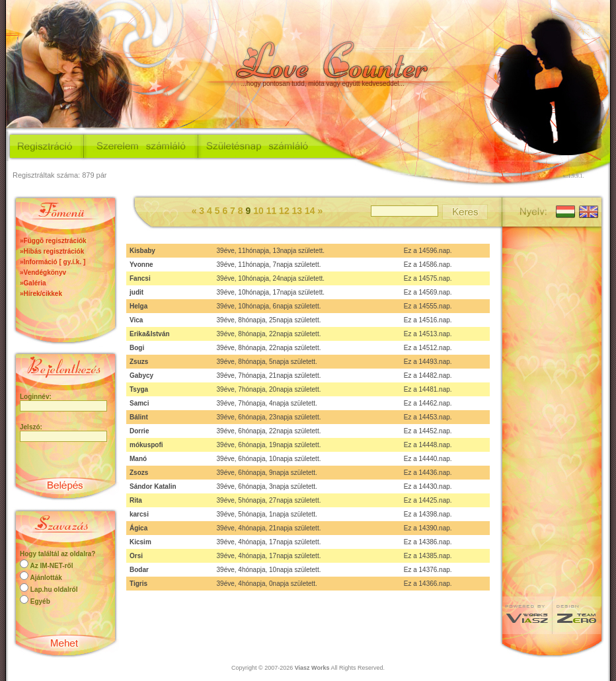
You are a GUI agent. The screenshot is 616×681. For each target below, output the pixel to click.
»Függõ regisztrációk (53, 241)
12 (285, 211)
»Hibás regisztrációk (52, 251)
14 (311, 211)
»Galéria (33, 283)
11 (273, 211)
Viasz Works (312, 668)
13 (298, 211)
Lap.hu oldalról (54, 590)
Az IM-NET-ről (51, 566)
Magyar (565, 211)
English (587, 211)
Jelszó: (31, 427)
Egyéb (40, 601)
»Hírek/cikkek (41, 294)
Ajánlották (46, 578)
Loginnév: (36, 397)
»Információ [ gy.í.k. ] (53, 262)
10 (259, 211)
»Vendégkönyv (43, 272)
